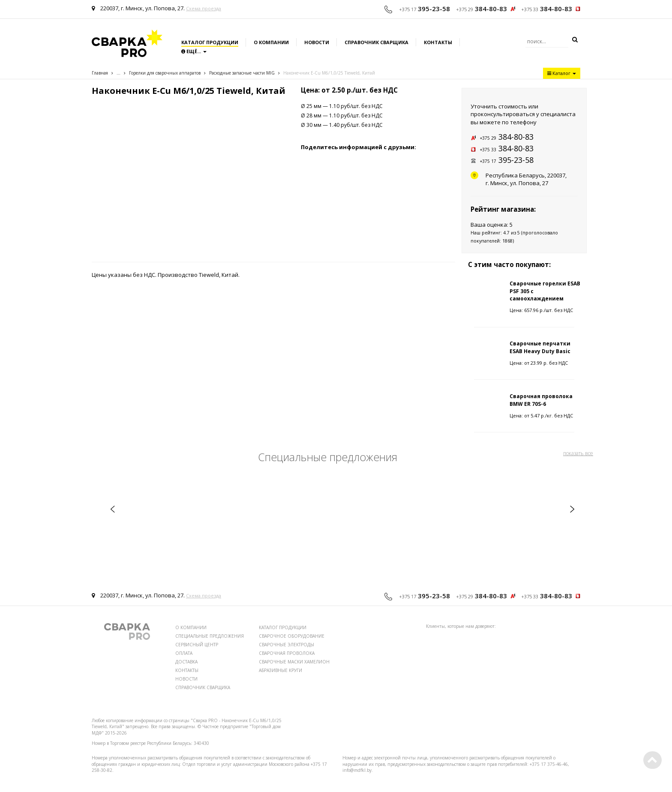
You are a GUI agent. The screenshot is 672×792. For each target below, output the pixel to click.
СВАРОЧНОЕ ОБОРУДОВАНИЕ (292, 636)
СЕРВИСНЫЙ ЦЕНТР (197, 645)
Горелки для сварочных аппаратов (165, 73)
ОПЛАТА (184, 653)
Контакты (438, 42)
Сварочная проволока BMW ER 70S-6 (541, 400)
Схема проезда (204, 8)
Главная (100, 73)
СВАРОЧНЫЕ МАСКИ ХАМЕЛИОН (294, 662)
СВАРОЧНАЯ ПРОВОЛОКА (287, 653)
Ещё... (194, 51)
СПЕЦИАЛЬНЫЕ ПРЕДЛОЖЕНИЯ (210, 636)
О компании (271, 42)
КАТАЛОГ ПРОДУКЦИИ (283, 627)
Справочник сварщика (376, 42)
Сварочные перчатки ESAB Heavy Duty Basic (540, 347)
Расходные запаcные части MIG (242, 73)
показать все (578, 453)
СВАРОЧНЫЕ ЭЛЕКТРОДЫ (286, 645)
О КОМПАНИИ (191, 627)
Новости (317, 42)
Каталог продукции (210, 42)
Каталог (562, 73)
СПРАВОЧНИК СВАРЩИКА (203, 687)
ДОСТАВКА (186, 662)
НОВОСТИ (186, 679)
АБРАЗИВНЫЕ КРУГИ (280, 670)
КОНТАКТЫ (187, 670)
